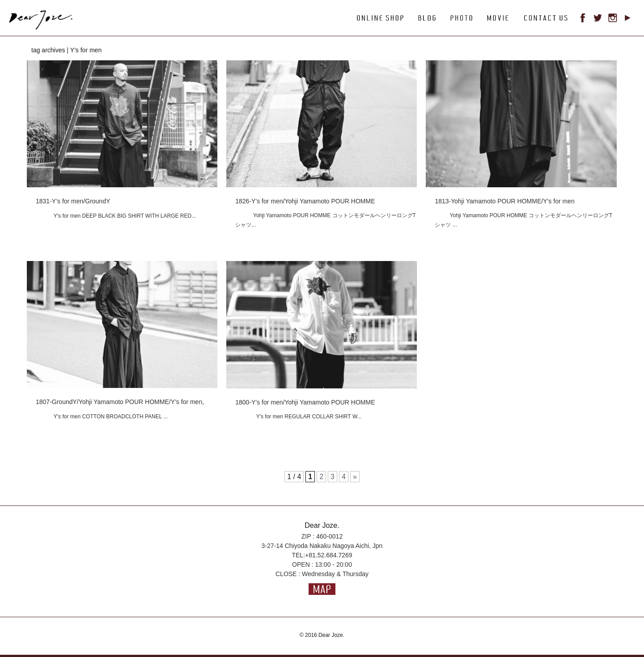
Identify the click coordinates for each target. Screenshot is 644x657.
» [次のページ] (355, 477)
